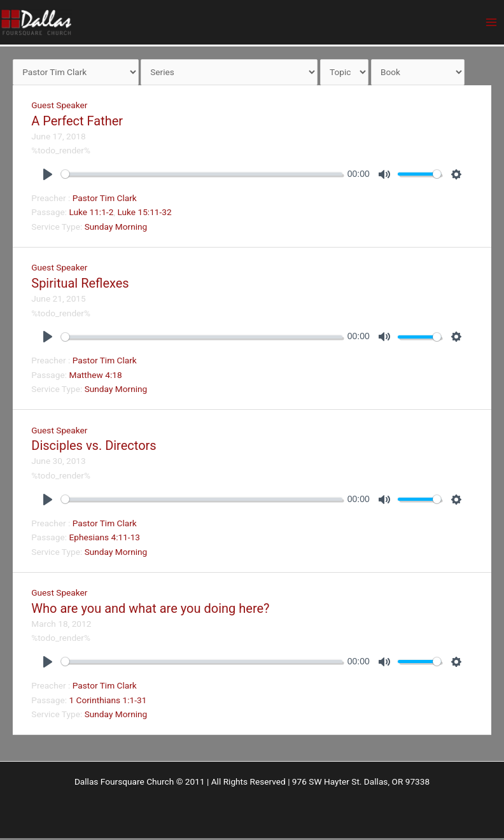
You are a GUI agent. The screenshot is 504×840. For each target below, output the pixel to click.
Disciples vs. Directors (94, 447)
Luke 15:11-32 (144, 214)
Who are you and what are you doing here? (150, 610)
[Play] (48, 176)
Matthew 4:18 (95, 376)
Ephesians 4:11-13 (104, 539)
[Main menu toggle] (492, 23)
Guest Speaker (59, 107)
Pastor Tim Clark (105, 199)
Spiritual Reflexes (80, 284)
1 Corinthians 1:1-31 (108, 701)
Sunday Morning (116, 228)
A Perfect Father (77, 122)
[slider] (202, 176)
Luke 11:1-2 (91, 214)
